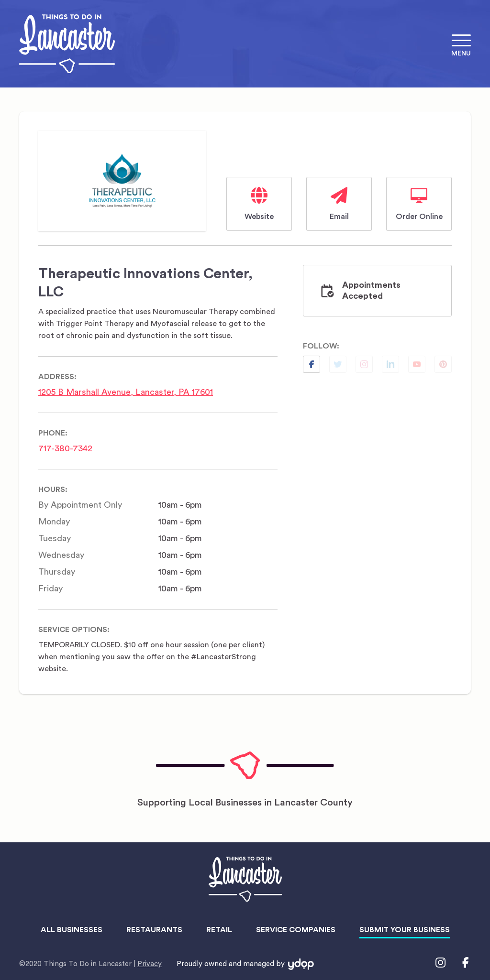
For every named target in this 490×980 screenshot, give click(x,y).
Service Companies (296, 930)
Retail (219, 930)
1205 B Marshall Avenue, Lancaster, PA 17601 (126, 392)
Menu (461, 54)
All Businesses (72, 930)
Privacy (150, 964)
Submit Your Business (405, 930)
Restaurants (154, 930)
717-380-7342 (65, 448)
